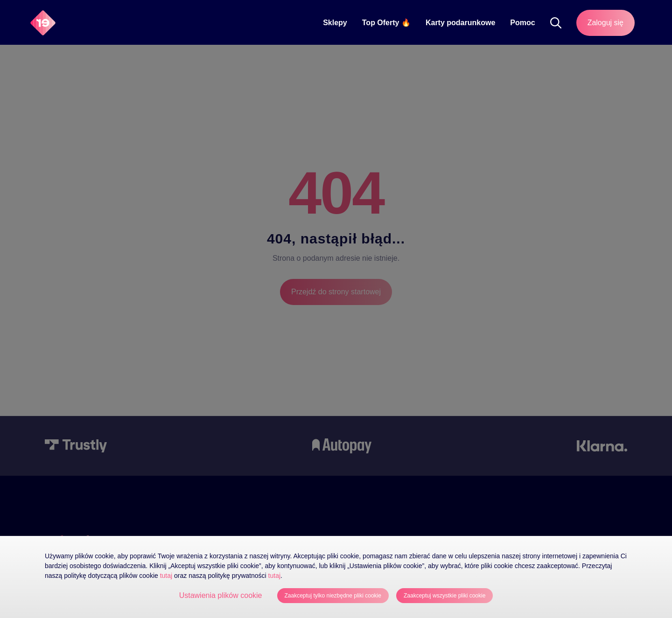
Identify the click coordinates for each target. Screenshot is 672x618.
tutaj (166, 576)
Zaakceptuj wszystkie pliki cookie (444, 596)
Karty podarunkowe (460, 23)
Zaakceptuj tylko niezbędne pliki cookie (333, 596)
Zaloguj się (605, 23)
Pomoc (522, 23)
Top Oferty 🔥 (386, 23)
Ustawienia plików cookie (221, 595)
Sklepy (335, 23)
